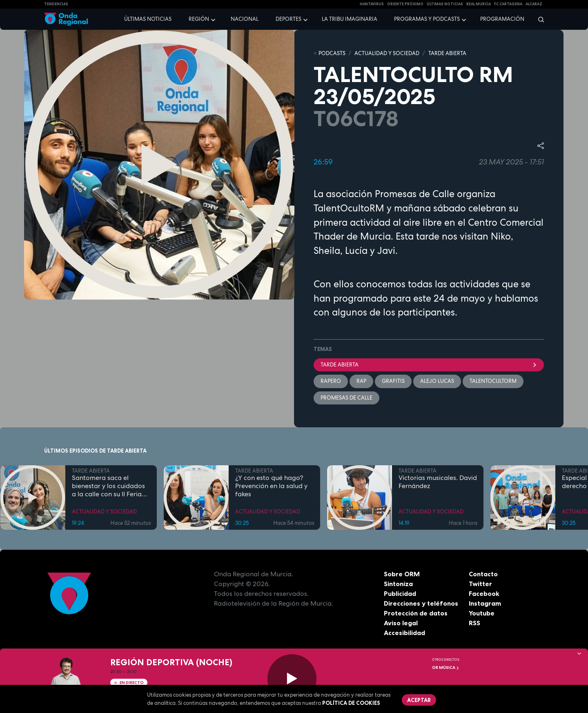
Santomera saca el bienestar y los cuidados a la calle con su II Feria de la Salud (108, 486)
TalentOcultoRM (493, 381)
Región (199, 19)
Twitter (480, 584)
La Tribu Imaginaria (350, 19)
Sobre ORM (402, 574)
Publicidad (400, 593)
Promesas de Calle (346, 398)
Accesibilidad (404, 633)
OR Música (446, 667)
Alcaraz (534, 4)
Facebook (484, 593)
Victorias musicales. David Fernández (438, 482)
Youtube (482, 613)
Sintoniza (398, 584)
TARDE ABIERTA (447, 53)
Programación (502, 19)
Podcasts (332, 53)
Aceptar (419, 700)
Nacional (245, 19)
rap (361, 381)
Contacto (483, 574)
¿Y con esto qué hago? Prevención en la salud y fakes (271, 486)
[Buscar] (538, 19)
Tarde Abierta (429, 365)
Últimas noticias (148, 19)
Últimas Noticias (445, 4)
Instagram (485, 603)
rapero (331, 381)
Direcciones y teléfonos (421, 603)
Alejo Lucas (437, 381)
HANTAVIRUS (372, 4)
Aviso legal (401, 623)
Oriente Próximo (405, 4)
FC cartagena (508, 4)
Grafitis (393, 381)
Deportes (288, 19)
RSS (474, 623)
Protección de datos (416, 613)
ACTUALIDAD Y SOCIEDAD (387, 53)
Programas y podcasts (427, 19)
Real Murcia (479, 4)
